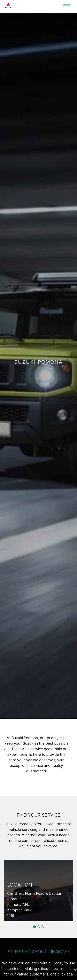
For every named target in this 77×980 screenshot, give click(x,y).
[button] (34, 927)
